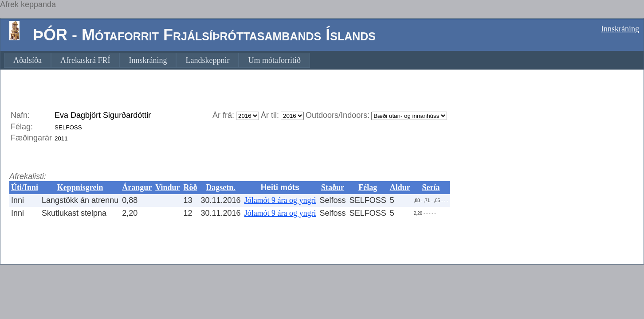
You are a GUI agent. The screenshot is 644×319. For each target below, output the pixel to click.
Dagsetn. (221, 187)
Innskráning (620, 29)
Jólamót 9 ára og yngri (280, 200)
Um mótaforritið (274, 60)
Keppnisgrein (80, 187)
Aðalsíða (27, 60)
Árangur (137, 187)
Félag (368, 187)
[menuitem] (27, 60)
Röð (190, 187)
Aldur (400, 187)
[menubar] (157, 60)
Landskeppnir (207, 60)
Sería (431, 187)
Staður (333, 187)
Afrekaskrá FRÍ (85, 60)
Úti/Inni (25, 187)
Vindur (167, 187)
